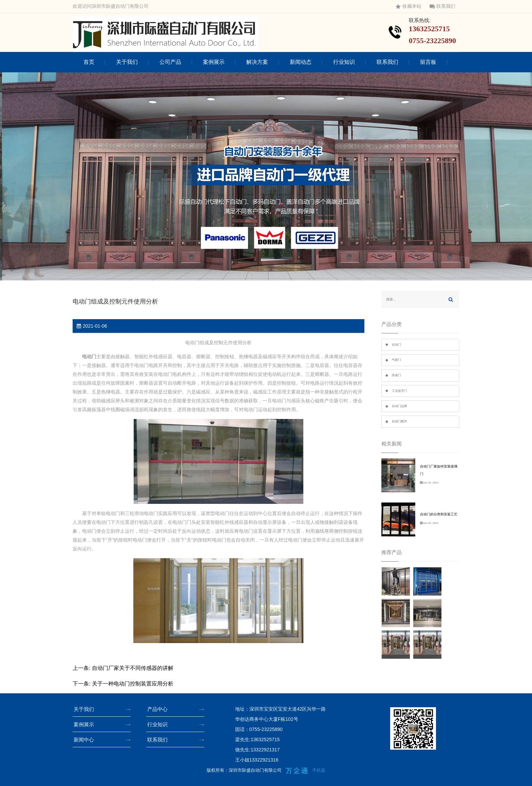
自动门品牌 (400, 406)
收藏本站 (408, 6)
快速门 (396, 375)
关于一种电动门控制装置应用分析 (133, 684)
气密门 (396, 360)
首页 (89, 62)
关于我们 (127, 62)
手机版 (319, 770)
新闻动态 (301, 62)
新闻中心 (86, 740)
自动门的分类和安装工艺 (439, 514)
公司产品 (170, 62)
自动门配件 (400, 421)
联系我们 (442, 6)
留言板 (428, 62)
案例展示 (214, 62)
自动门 (396, 345)
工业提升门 (400, 391)
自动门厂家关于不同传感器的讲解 (133, 668)
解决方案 (257, 62)
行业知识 (344, 62)
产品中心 (160, 709)
